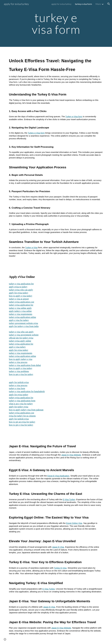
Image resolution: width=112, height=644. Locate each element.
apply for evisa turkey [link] (61, 4)
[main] (56, 23)
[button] (109, 4)
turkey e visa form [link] (83, 4)
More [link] (98, 4)
